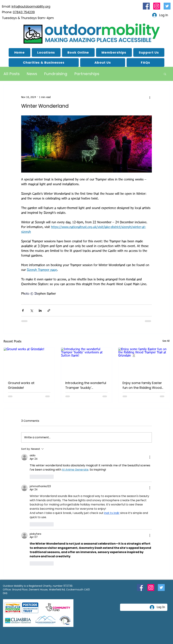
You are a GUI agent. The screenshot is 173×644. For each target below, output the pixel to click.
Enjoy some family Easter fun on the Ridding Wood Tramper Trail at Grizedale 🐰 (143, 385)
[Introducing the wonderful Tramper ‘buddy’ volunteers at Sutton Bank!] (87, 362)
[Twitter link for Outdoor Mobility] (167, 6)
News (32, 74)
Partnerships (87, 74)
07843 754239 (24, 12)
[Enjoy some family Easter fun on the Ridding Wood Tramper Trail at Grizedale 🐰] (144, 362)
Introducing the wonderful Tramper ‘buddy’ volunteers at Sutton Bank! (86, 385)
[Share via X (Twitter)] (32, 310)
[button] (103, 62)
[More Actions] (150, 457)
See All (166, 341)
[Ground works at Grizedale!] (29, 362)
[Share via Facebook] (23, 310)
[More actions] (150, 97)
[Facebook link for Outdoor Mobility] (146, 6)
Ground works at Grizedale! (21, 385)
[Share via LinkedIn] (40, 310)
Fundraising (56, 74)
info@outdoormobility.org (31, 7)
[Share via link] (49, 310)
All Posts (12, 74)
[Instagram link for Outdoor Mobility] (157, 6)
